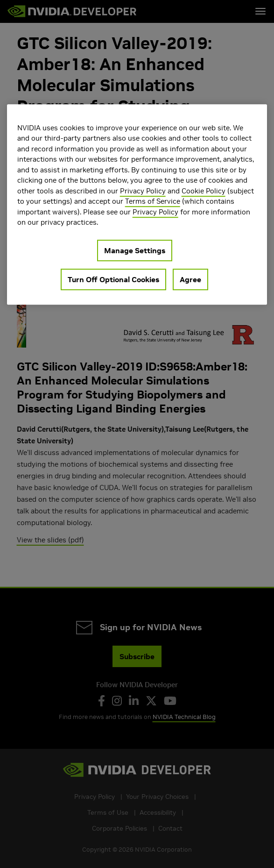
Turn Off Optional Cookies (113, 279)
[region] (137, 204)
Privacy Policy (143, 191)
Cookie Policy (204, 191)
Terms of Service (153, 201)
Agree (190, 279)
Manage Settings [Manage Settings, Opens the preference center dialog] (135, 250)
